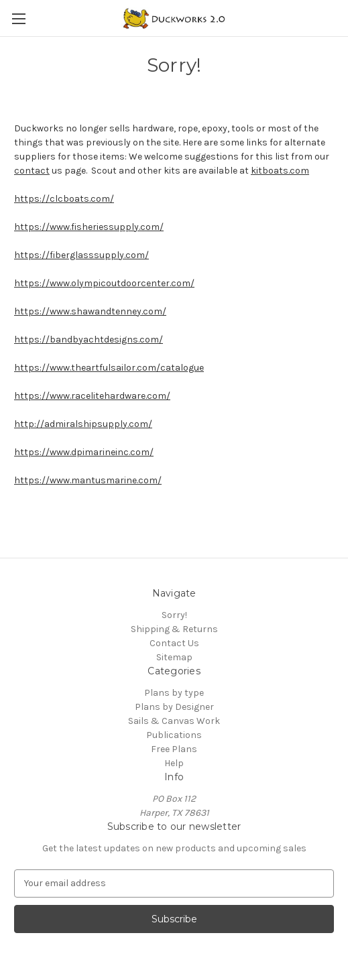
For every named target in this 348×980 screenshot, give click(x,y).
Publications (174, 735)
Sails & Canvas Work (174, 721)
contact (32, 171)
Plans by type (174, 693)
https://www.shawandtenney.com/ (90, 311)
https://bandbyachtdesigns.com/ (89, 340)
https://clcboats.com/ (64, 199)
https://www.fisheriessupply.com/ (89, 227)
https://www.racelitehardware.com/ (92, 396)
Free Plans (174, 749)
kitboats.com (280, 171)
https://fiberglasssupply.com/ (81, 255)
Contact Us (174, 643)
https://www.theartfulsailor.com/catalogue (109, 368)
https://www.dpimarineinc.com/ (84, 452)
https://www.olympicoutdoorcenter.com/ (104, 283)
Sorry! (174, 615)
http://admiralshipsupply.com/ (83, 424)
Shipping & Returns (174, 629)
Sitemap (174, 657)
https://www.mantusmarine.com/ (88, 480)
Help (174, 763)
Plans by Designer (174, 707)
